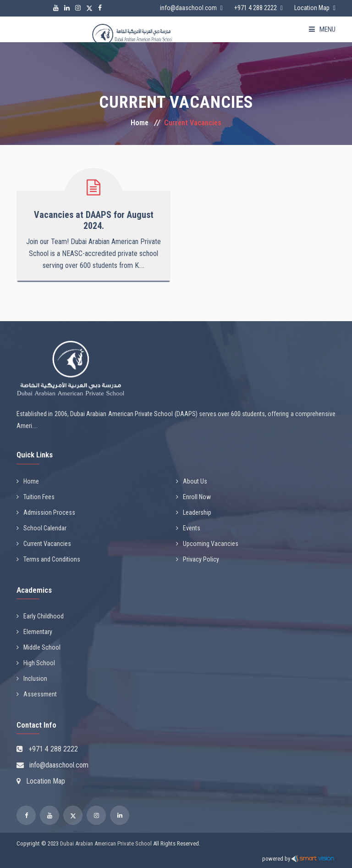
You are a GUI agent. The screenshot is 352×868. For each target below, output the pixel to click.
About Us (192, 481)
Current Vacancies (44, 544)
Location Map (312, 8)
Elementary (34, 632)
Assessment (37, 694)
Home (140, 123)
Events (188, 528)
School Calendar (41, 528)
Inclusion (32, 679)
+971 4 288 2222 (256, 8)
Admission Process (46, 512)
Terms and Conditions (48, 559)
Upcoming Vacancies (207, 544)
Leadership (194, 512)
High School (36, 663)
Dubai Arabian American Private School (106, 843)
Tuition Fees (36, 497)
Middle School (38, 647)
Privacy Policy (198, 559)
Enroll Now (193, 497)
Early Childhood (40, 616)
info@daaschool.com (188, 8)
